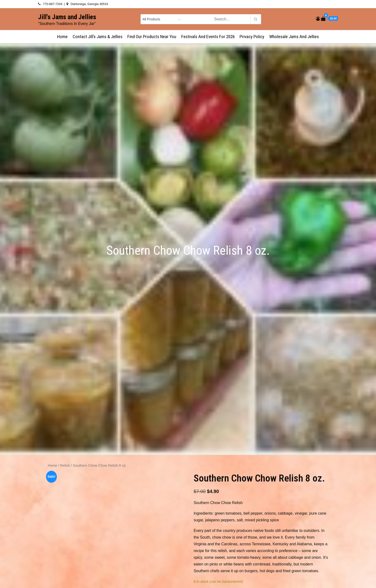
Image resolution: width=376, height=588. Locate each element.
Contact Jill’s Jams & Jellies (98, 37)
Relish (65, 465)
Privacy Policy (252, 37)
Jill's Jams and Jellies (67, 17)
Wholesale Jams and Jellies (294, 37)
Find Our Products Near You (152, 37)
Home (62, 37)
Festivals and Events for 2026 (208, 37)
